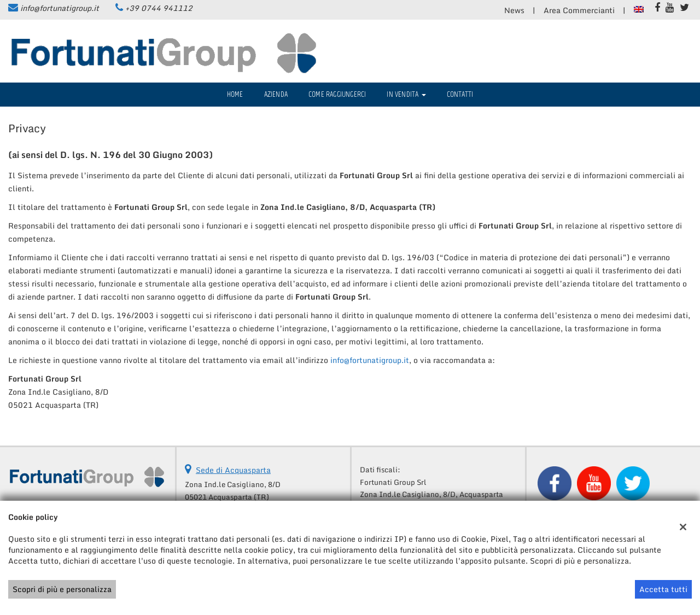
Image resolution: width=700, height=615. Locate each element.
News (514, 10)
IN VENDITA (406, 94)
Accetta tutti (663, 589)
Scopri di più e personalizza (62, 589)
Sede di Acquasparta (233, 470)
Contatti (460, 94)
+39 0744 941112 (159, 8)
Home (235, 94)
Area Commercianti (579, 10)
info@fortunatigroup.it (60, 8)
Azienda (276, 94)
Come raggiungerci (337, 94)
